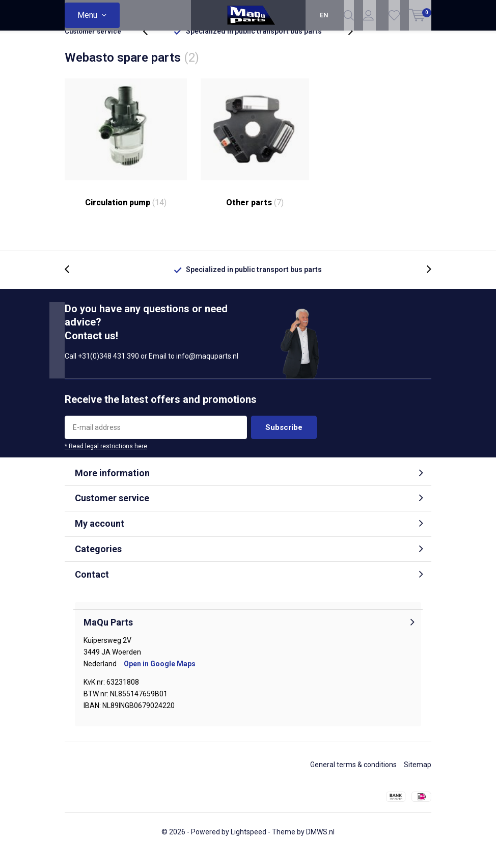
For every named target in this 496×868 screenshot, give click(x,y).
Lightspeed (249, 849)
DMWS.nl (320, 849)
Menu (87, 15)
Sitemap (418, 781)
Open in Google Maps (160, 681)
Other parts (255, 160)
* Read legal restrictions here (106, 463)
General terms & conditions (353, 781)
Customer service (93, 48)
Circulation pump (126, 160)
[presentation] (151, 48)
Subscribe (284, 444)
